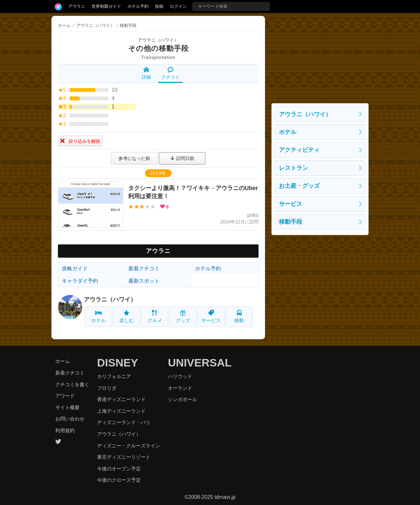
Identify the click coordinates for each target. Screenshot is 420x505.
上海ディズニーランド (121, 411)
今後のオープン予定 (119, 469)
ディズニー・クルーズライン (129, 446)
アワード (65, 396)
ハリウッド (180, 376)
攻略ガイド (75, 269)
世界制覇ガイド (106, 6)
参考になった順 (134, 158)
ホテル (99, 316)
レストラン (293, 168)
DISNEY (118, 363)
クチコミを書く (72, 384)
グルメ (155, 316)
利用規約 (65, 430)
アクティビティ (299, 150)
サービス (211, 316)
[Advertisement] (320, 56)
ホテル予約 (138, 6)
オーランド (180, 388)
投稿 (159, 6)
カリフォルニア (114, 376)
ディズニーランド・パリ (124, 422)
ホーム (64, 25)
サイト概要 (67, 407)
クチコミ (171, 73)
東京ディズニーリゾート (124, 457)
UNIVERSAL (200, 363)
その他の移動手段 (158, 48)
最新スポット (144, 281)
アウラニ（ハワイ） (158, 40)
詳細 (146, 73)
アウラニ (77, 6)
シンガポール (182, 399)
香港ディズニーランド (121, 399)
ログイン (178, 6)
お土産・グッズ (299, 186)
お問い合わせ (70, 419)
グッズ (183, 316)
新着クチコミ (144, 269)
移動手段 (291, 222)
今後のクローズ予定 (119, 480)
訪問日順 (182, 158)
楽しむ (127, 316)
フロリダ (107, 388)
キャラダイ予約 (80, 281)
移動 (239, 316)
